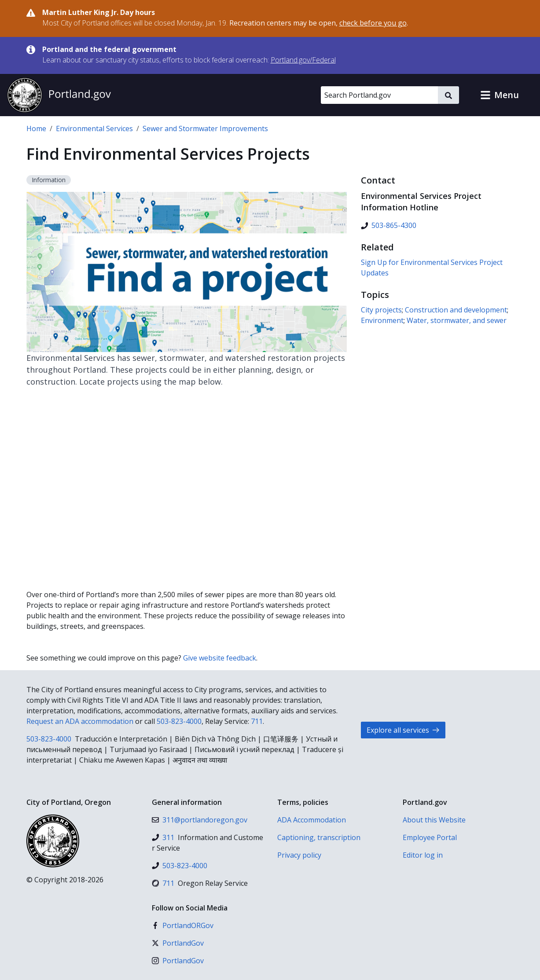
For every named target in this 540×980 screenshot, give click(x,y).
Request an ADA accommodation (80, 721)
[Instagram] (178, 961)
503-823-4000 (179, 721)
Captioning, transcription (319, 837)
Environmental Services (94, 128)
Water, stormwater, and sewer (457, 320)
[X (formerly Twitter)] (178, 943)
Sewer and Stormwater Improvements (205, 128)
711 (257, 721)
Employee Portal (430, 837)
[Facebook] (183, 925)
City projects (381, 310)
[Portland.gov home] (59, 95)
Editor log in (423, 855)
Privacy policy (299, 855)
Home (36, 128)
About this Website (434, 820)
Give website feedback (220, 658)
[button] (500, 95)
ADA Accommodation (312, 820)
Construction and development (456, 310)
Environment (382, 320)
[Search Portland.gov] (379, 95)
